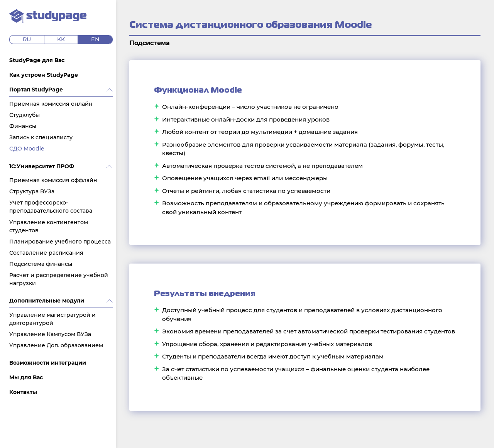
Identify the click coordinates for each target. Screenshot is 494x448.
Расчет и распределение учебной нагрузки (59, 279)
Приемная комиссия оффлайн (53, 180)
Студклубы (25, 115)
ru (27, 39)
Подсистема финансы (41, 264)
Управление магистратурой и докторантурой (52, 319)
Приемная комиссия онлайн (51, 104)
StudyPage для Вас (37, 60)
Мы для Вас (26, 377)
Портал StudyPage (36, 90)
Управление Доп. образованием (56, 345)
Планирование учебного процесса (60, 242)
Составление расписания (46, 253)
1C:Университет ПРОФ (42, 166)
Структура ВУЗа (32, 191)
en (95, 39)
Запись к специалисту (41, 137)
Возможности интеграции (48, 363)
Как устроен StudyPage (44, 75)
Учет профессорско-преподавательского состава (51, 207)
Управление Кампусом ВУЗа (50, 334)
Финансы (23, 126)
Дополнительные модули (47, 301)
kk (61, 39)
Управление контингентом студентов (49, 226)
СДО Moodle (27, 149)
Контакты (23, 392)
